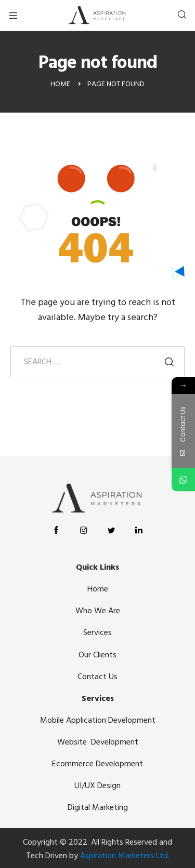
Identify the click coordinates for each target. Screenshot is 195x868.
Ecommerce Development (97, 764)
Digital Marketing (98, 808)
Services (97, 633)
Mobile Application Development (98, 721)
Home (98, 589)
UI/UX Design (97, 786)
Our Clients (97, 655)
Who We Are (98, 611)
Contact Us (97, 677)
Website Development (98, 742)
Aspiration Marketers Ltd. (125, 856)
